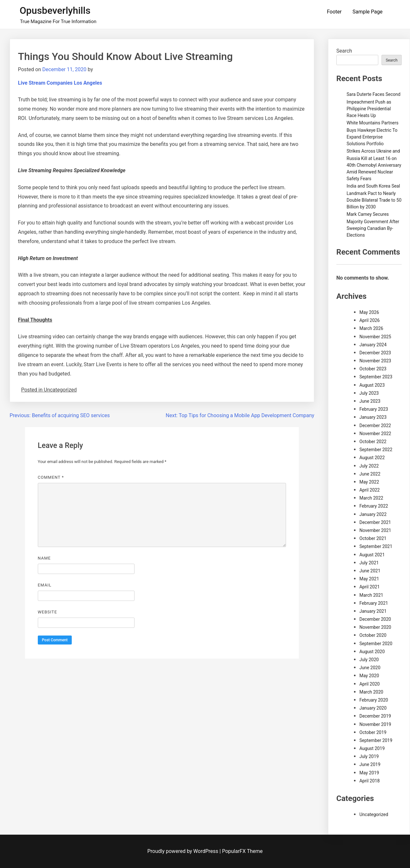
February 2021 (374, 603)
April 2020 (370, 684)
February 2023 (374, 409)
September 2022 (376, 450)
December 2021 (375, 522)
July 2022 (369, 466)
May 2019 (369, 773)
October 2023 (373, 369)
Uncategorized (374, 814)
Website (47, 612)
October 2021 (373, 538)
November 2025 (375, 337)
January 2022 (373, 514)
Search (344, 51)
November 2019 (375, 724)
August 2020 (372, 652)
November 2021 (375, 530)
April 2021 (370, 587)
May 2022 (369, 482)
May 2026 (369, 312)
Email (45, 585)
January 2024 (373, 345)
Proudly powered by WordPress (183, 851)
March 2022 (371, 498)
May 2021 (369, 579)
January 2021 (373, 611)
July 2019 (369, 756)
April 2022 (370, 490)
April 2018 (370, 781)
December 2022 (375, 426)
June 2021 (370, 571)
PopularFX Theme (242, 851)
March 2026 (371, 328)
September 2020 (376, 644)
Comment (51, 477)
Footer (334, 12)
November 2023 (375, 361)
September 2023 (376, 377)
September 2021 (376, 546)
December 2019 (375, 716)
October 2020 (373, 635)
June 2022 (370, 474)
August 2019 (372, 748)
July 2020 (369, 660)
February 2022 (374, 506)
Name (44, 558)
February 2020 (374, 700)
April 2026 (370, 320)
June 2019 (370, 764)
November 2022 (375, 434)
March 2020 (371, 692)
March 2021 (371, 595)
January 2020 (373, 708)
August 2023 (372, 385)
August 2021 (372, 555)
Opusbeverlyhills (55, 10)
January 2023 (373, 417)
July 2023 (369, 393)
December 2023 (375, 353)
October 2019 (373, 732)
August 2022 (372, 458)
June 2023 (370, 401)
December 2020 (375, 619)
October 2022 (373, 442)
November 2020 (375, 627)
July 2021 (369, 563)
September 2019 (376, 740)
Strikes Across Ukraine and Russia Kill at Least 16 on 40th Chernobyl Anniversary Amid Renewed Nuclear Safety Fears (374, 165)
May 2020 (369, 676)
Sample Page (367, 12)
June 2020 (370, 668)
